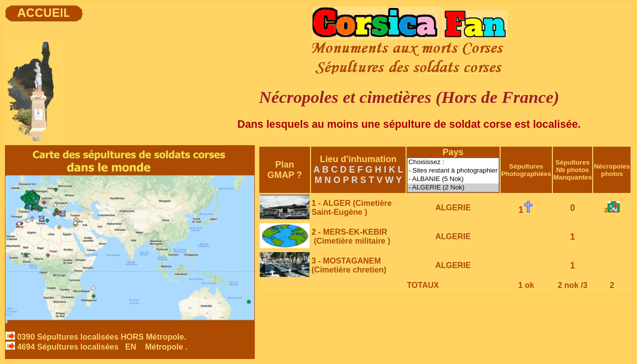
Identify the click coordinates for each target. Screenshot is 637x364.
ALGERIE (453, 208)
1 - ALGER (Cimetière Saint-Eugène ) (352, 208)
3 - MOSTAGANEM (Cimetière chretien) (349, 265)
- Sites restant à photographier (453, 171)
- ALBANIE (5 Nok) (453, 179)
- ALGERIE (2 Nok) (453, 188)
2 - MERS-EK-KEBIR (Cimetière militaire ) (351, 236)
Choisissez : (453, 162)
